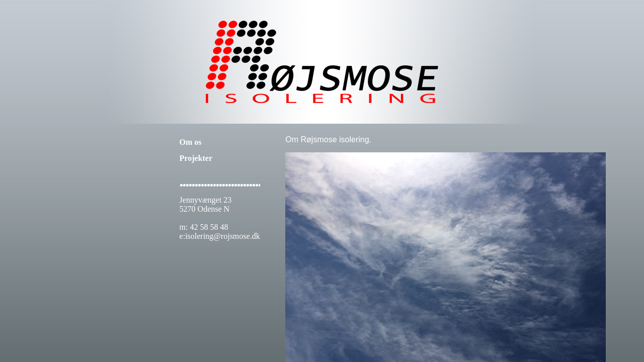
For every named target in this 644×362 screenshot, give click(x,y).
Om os (191, 142)
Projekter (196, 158)
